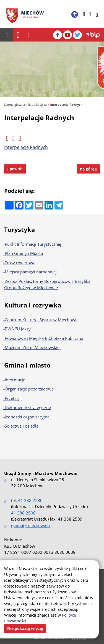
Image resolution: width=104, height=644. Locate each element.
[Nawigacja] (18, 35)
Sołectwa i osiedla (22, 426)
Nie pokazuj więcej (25, 628)
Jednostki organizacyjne (27, 417)
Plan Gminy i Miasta (24, 253)
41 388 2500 (23, 513)
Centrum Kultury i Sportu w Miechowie (42, 320)
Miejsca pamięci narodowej (31, 272)
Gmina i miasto (27, 365)
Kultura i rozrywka (33, 305)
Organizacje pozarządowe (29, 389)
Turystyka (19, 229)
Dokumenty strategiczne (28, 407)
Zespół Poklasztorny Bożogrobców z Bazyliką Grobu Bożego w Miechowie (47, 285)
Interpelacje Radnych (66, 104)
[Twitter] (77, 35)
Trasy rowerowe (20, 263)
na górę (88, 169)
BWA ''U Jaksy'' (19, 329)
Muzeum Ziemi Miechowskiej (33, 347)
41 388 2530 (30, 500)
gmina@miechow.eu (30, 525)
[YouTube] (67, 35)
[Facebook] (58, 35)
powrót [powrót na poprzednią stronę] (16, 169)
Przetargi (13, 398)
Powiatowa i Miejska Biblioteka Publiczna (44, 338)
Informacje (15, 380)
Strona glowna (15, 104)
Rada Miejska (37, 104)
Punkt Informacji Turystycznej (33, 244)
